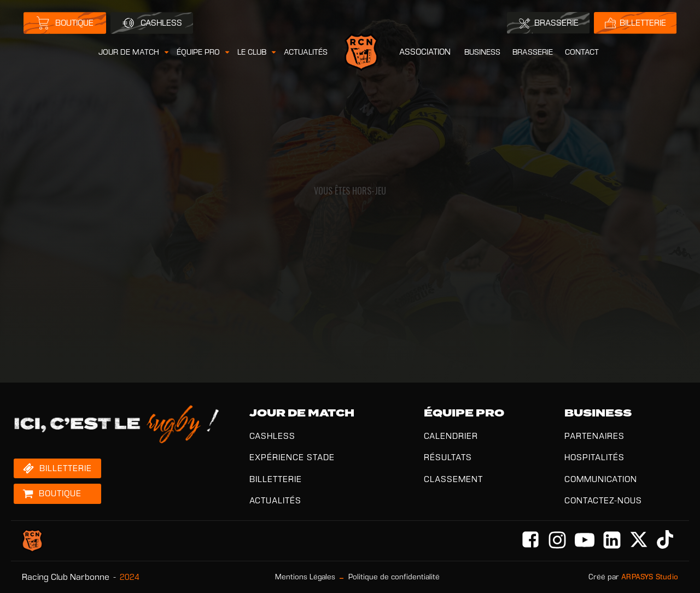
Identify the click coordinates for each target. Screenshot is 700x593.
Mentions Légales (305, 577)
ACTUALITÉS (306, 52)
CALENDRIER (451, 436)
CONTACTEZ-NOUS (603, 500)
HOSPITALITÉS (594, 457)
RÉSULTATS (448, 457)
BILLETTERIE (276, 479)
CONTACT (582, 52)
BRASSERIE (533, 52)
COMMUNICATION (601, 479)
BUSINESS (482, 52)
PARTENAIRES (594, 436)
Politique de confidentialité (394, 577)
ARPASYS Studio (650, 577)
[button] (134, 52)
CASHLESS (272, 436)
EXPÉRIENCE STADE (292, 457)
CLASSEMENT (453, 479)
